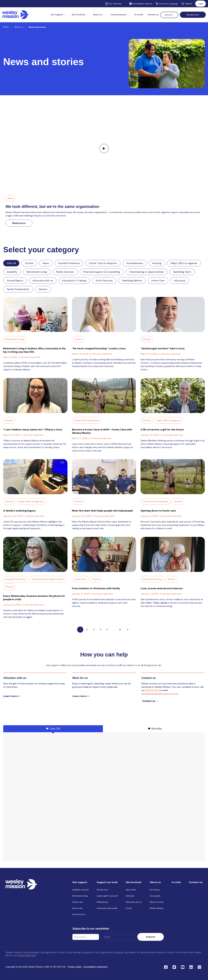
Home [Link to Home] (6, 27)
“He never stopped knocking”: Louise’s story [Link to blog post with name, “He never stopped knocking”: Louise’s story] (99, 348)
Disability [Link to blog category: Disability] (12, 272)
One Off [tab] (53, 729)
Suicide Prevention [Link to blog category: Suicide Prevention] (69, 263)
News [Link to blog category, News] (11, 198)
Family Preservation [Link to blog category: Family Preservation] (18, 289)
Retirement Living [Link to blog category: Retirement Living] (37, 272)
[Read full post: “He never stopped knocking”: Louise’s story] (104, 314)
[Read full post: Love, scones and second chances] (173, 554)
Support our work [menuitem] (107, 883)
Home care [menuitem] (77, 909)
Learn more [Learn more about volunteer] (11, 696)
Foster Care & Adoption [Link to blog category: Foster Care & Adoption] (103, 263)
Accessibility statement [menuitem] (96, 966)
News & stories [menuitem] (157, 903)
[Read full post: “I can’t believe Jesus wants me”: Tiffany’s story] (35, 396)
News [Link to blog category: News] (46, 263)
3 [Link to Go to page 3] (94, 629)
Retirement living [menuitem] (80, 896)
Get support (57, 15)
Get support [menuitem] (80, 883)
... (113, 630)
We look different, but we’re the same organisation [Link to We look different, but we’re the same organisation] (52, 207)
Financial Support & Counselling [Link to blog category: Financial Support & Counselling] (102, 272)
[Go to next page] (128, 630)
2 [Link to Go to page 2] (87, 629)
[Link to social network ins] (199, 966)
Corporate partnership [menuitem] (107, 909)
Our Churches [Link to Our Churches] (115, 4)
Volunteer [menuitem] (130, 896)
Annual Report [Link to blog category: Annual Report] (15, 281)
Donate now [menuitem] (102, 890)
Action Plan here (27, 954)
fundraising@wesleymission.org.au (160, 694)
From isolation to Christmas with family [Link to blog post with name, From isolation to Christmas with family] (96, 588)
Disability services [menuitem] (81, 890)
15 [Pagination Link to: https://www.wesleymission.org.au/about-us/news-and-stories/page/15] (120, 630)
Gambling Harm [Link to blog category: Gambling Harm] (182, 272)
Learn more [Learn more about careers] (80, 696)
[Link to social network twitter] (174, 966)
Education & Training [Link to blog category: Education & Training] (74, 281)
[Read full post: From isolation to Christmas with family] (104, 554)
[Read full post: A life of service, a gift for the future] (173, 396)
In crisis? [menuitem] (139, 15)
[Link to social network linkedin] (191, 966)
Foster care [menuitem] (78, 903)
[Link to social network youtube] (183, 966)
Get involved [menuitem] (133, 883)
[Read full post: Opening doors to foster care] (173, 477)
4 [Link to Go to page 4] (100, 629)
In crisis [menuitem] (176, 883)
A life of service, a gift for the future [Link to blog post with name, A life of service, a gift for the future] (162, 430)
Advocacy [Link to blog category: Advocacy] (180, 281)
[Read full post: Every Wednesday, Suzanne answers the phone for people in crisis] (35, 554)
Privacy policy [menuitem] (75, 966)
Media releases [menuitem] (157, 909)
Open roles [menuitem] (131, 890)
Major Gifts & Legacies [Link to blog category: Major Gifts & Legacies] (184, 263)
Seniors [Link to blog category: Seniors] (43, 289)
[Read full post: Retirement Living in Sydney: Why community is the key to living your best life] (35, 314)
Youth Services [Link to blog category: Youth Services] (104, 281)
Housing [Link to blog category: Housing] (157, 263)
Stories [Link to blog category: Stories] (29, 263)
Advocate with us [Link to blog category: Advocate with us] (43, 281)
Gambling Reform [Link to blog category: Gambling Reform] (132, 281)
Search (187, 4)
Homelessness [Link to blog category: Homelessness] (135, 263)
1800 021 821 (151, 690)
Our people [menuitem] (155, 896)
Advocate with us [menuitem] (134, 903)
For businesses (118, 15)
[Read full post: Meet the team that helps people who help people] (104, 477)
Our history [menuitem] (155, 890)
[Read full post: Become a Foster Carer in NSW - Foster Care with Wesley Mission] (104, 396)
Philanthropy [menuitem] (102, 903)
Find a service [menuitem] (79, 915)
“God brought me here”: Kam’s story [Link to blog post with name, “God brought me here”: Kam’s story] (163, 348)
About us (98, 15)
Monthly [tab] (155, 729)
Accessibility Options (141, 4)
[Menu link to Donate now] (193, 15)
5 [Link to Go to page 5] (107, 629)
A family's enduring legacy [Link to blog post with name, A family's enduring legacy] (19, 511)
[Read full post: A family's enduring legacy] (35, 477)
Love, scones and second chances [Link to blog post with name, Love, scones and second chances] (162, 588)
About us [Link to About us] (19, 27)
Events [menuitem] (129, 909)
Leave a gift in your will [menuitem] (107, 896)
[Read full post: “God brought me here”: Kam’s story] (173, 314)
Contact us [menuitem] (153, 15)
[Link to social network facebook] (166, 966)
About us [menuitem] (155, 883)
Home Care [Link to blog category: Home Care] (158, 281)
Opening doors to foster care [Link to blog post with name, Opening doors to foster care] (158, 511)
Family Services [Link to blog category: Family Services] (65, 272)
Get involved (78, 15)
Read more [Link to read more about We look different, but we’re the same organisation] (19, 223)
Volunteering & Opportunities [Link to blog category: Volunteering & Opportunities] (147, 272)
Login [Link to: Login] (201, 4)
